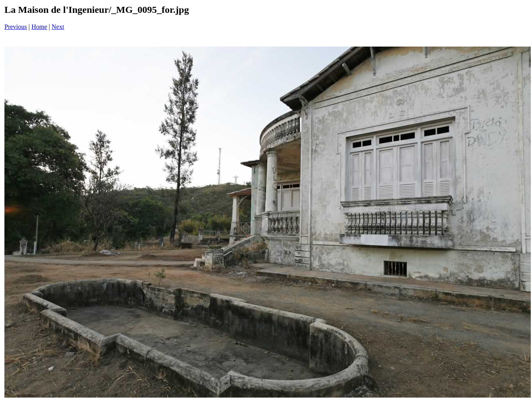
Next (58, 27)
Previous (16, 27)
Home (39, 27)
